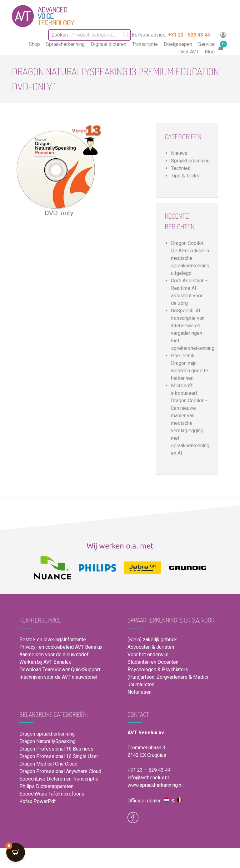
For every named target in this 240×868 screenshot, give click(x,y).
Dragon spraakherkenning (47, 734)
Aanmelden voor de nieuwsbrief (54, 655)
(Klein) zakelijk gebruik (152, 640)
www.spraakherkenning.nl (155, 785)
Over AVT (189, 52)
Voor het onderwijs (148, 655)
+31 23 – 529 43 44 (149, 770)
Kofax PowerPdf (38, 801)
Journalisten (141, 684)
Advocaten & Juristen (151, 647)
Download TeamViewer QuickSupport (60, 670)
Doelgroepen (178, 44)
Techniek (181, 168)
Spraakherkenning (65, 44)
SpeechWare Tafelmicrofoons (52, 794)
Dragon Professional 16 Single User (59, 756)
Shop (34, 44)
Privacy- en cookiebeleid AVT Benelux (61, 647)
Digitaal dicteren (108, 44)
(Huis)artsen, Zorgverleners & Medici (168, 677)
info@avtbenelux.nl (148, 778)
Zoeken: (56, 35)
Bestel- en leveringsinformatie (53, 640)
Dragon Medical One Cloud (48, 764)
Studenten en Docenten (153, 662)
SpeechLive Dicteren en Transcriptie (59, 779)
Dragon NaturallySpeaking (47, 741)
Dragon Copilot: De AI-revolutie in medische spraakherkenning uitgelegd (190, 258)
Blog (210, 52)
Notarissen (140, 692)
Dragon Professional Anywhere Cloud (60, 771)
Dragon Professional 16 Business (56, 749)
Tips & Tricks (185, 176)
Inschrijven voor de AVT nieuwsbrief (59, 677)
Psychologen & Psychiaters (158, 670)
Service (206, 44)
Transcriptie (145, 44)
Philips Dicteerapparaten (46, 786)
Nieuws (179, 153)
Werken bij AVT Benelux (45, 662)
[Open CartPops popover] (16, 852)
